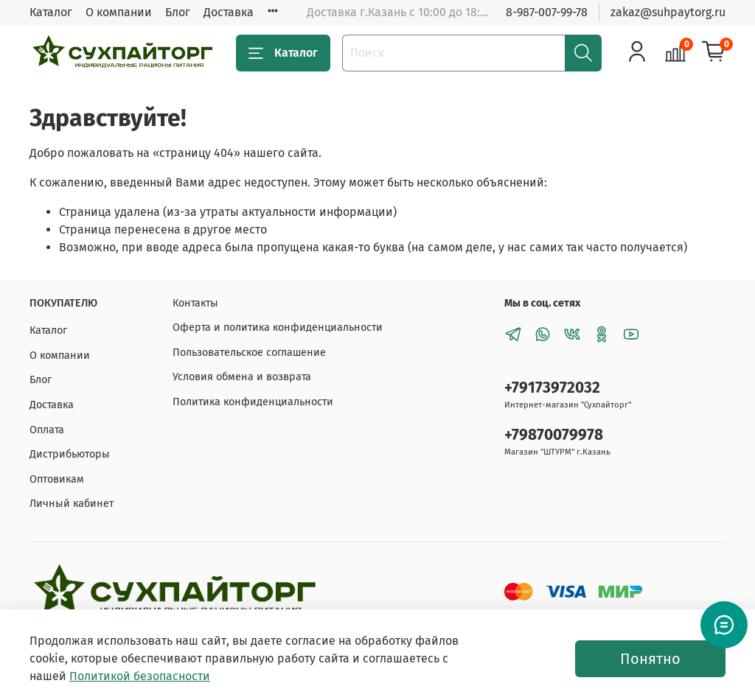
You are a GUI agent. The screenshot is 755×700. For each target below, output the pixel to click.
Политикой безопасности (140, 676)
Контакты (195, 303)
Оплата (47, 430)
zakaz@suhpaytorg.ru (668, 12)
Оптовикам (57, 479)
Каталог (51, 12)
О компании (119, 12)
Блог (178, 12)
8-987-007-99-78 (547, 12)
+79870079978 (554, 435)
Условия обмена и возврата (242, 377)
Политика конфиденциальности (253, 402)
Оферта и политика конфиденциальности (278, 328)
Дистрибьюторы (70, 454)
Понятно (650, 659)
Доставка (229, 12)
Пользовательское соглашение (249, 353)
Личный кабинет (72, 504)
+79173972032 (552, 388)
